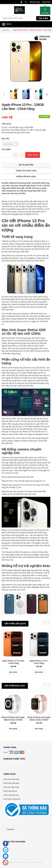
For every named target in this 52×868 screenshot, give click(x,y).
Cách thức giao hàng (11, 787)
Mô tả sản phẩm (26, 165)
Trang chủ (6, 30)
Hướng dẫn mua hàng (26, 177)
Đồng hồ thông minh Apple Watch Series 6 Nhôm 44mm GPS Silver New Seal (13, 719)
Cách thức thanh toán (11, 779)
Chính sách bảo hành (11, 783)
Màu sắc (5, 139)
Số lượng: (6, 149)
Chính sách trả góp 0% (12, 799)
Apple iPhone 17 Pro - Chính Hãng (39, 662)
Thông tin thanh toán (26, 171)
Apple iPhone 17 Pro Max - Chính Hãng (13, 662)
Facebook (10, 829)
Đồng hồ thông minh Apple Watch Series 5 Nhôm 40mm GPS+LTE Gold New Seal (39, 719)
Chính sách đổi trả (10, 791)
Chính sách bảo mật (11, 795)
